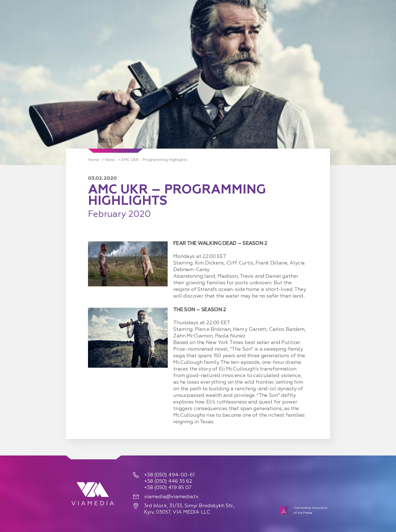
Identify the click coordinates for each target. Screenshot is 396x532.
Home (94, 160)
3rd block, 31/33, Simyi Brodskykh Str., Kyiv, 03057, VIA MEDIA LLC (189, 509)
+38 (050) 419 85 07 (168, 488)
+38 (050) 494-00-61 (169, 475)
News (110, 160)
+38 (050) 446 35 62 (168, 481)
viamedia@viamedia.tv (171, 497)
